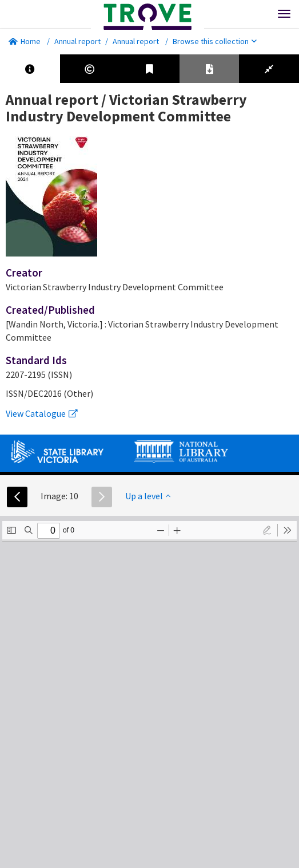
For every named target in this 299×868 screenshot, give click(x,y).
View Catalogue (42, 413)
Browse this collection (215, 41)
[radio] (267, 530)
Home (25, 41)
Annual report (77, 41)
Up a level (148, 496)
